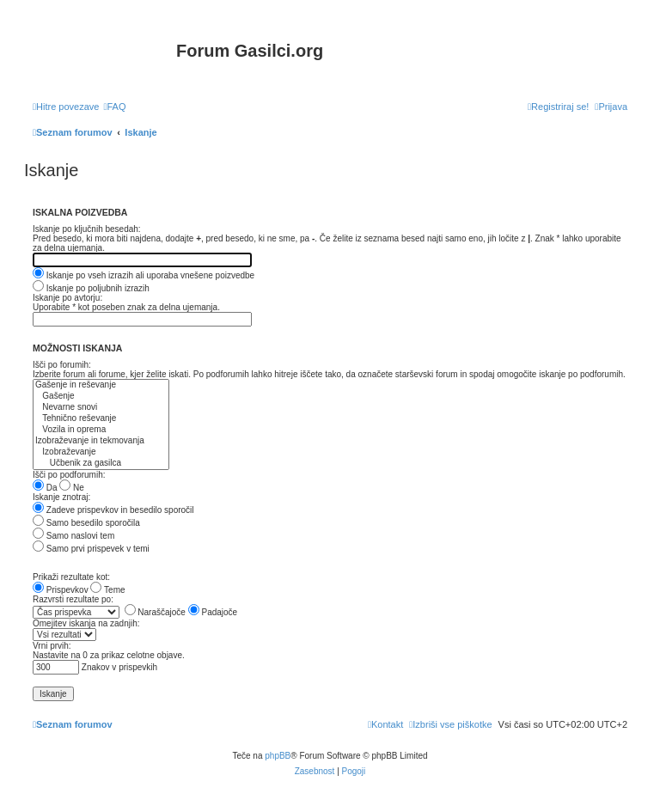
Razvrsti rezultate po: (73, 599)
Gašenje (101, 397)
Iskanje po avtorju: (67, 298)
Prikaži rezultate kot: (71, 577)
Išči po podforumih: (69, 475)
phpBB (278, 756)
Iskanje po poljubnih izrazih (91, 288)
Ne (72, 488)
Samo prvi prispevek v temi (91, 549)
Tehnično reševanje (101, 419)
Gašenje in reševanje (101, 385)
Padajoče (213, 612)
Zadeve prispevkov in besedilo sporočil (113, 510)
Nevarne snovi (101, 408)
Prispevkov (61, 590)
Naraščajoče (155, 612)
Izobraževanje (101, 452)
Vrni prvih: (52, 646)
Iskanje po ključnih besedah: (87, 229)
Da (45, 488)
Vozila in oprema (101, 430)
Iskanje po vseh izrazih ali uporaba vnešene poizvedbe (144, 275)
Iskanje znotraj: (61, 497)
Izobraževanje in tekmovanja (101, 441)
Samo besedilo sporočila (86, 523)
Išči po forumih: (62, 365)
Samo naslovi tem (73, 536)
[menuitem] (114, 107)
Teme (107, 590)
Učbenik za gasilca (101, 464)
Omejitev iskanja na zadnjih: (86, 623)
